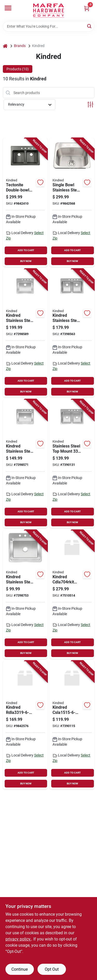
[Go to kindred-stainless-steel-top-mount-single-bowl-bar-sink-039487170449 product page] (72, 725)
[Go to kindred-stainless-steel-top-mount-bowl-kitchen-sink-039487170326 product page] (25, 594)
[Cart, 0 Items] (87, 8)
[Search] (90, 26)
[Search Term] (49, 26)
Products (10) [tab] (18, 69)
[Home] (5, 46)
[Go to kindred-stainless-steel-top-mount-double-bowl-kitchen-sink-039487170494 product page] (25, 725)
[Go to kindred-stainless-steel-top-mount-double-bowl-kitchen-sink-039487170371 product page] (72, 333)
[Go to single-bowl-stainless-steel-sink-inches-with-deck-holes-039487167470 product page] (72, 202)
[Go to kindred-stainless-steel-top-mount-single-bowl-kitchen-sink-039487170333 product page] (25, 464)
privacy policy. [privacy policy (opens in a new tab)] (18, 939)
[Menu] (8, 8)
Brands (20, 46)
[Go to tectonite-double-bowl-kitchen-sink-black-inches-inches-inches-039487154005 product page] (25, 202)
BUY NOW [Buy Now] (26, 261)
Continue (20, 969)
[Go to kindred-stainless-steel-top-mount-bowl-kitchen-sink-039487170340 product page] (25, 333)
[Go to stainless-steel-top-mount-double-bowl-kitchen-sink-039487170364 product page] (72, 464)
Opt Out (52, 969)
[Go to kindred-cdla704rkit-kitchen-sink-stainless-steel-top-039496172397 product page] (72, 594)
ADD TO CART (26, 250)
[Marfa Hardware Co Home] (49, 11)
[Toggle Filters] (90, 105)
